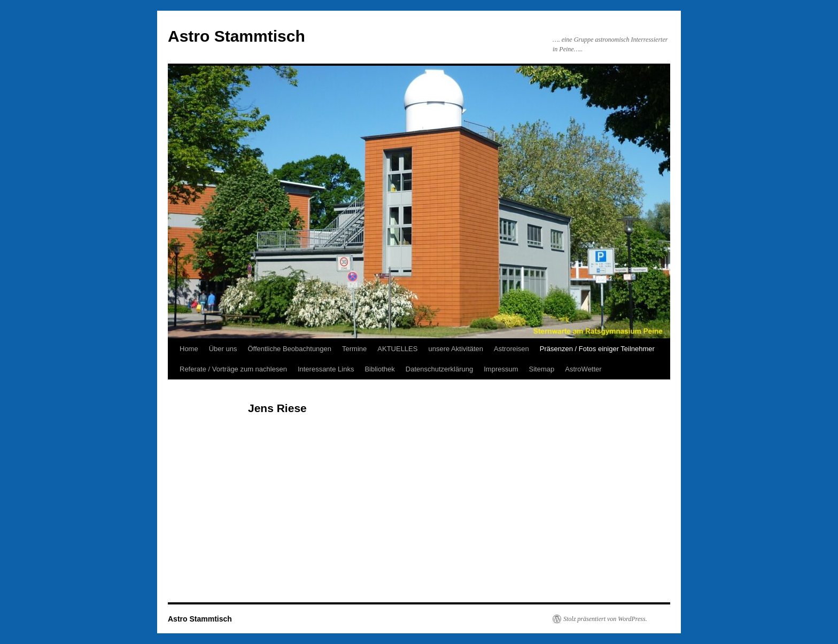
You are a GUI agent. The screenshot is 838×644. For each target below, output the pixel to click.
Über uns (223, 349)
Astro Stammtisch (236, 36)
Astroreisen (511, 349)
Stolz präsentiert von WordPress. (605, 619)
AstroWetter (583, 369)
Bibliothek (379, 369)
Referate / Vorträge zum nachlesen (233, 369)
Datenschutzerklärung (439, 369)
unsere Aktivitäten (456, 349)
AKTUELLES (397, 349)
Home (189, 349)
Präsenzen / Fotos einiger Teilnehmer (597, 349)
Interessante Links (326, 369)
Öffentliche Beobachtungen (289, 349)
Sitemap (542, 369)
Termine (354, 349)
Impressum (501, 369)
